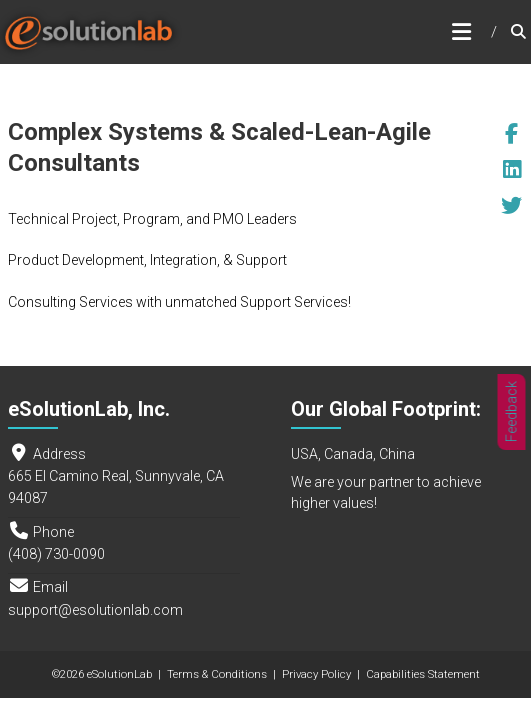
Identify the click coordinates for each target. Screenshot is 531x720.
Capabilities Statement (423, 674)
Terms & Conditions (217, 674)
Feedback (512, 412)
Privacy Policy (316, 674)
